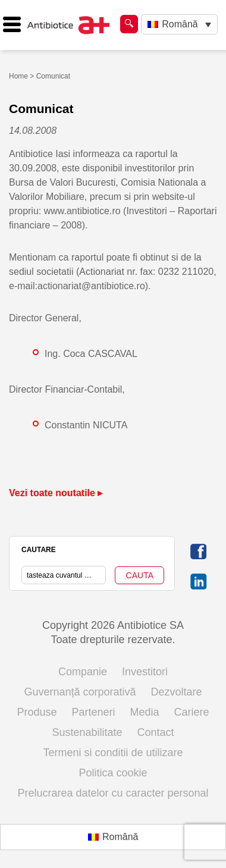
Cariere (192, 712)
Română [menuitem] (180, 24)
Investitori (145, 672)
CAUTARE (39, 550)
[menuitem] (179, 25)
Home (18, 76)
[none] (179, 25)
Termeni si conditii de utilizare (113, 753)
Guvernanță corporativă (80, 692)
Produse (37, 712)
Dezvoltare (177, 692)
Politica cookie (113, 773)
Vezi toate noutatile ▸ (56, 493)
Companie (83, 672)
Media (145, 712)
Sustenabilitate (87, 732)
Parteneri (93, 712)
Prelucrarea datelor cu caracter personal (113, 793)
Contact (156, 732)
